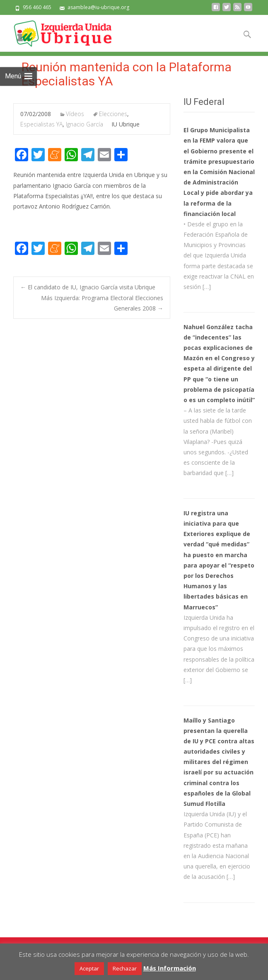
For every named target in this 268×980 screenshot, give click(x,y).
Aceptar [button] (89, 968)
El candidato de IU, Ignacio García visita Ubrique (88, 287)
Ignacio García (85, 124)
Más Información (170, 968)
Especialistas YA (41, 124)
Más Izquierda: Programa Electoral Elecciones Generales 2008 (102, 303)
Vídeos (75, 114)
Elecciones (113, 114)
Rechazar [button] (125, 968)
